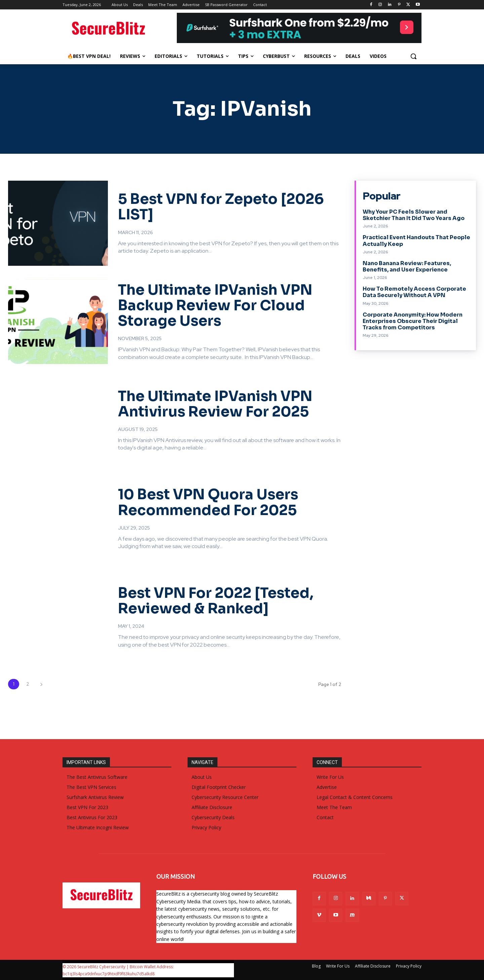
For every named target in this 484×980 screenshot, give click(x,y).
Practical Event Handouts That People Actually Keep (416, 241)
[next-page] (41, 684)
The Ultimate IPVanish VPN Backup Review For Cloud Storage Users (215, 305)
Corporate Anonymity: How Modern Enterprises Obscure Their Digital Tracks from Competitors (413, 321)
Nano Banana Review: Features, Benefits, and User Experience (407, 266)
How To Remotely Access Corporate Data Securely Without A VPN (414, 292)
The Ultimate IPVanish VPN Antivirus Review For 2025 (215, 404)
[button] (413, 56)
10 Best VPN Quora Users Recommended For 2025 (208, 502)
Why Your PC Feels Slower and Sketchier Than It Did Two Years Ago (414, 215)
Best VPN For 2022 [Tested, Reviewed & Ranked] (216, 601)
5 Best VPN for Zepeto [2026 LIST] (221, 207)
